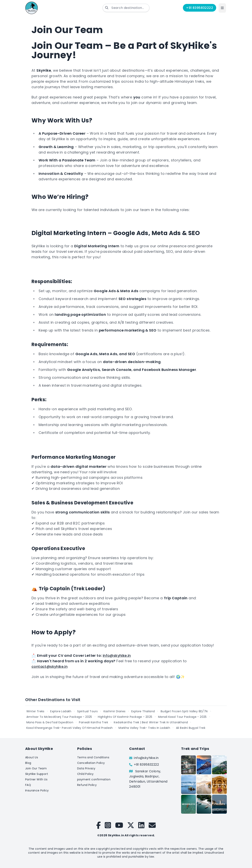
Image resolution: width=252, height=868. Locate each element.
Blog (28, 763)
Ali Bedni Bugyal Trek (191, 728)
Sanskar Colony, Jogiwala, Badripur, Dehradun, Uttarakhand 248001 (148, 779)
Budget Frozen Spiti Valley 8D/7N (184, 711)
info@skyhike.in (117, 655)
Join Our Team (36, 768)
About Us (32, 757)
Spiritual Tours (87, 711)
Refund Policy (87, 785)
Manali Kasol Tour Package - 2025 (182, 717)
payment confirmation (94, 779)
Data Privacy (86, 768)
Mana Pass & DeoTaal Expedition (50, 722)
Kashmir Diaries (115, 711)
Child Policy (85, 774)
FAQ (28, 785)
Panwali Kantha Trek (94, 722)
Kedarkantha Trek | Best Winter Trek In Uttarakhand (151, 722)
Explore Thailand (143, 711)
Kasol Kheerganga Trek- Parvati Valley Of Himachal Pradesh (70, 728)
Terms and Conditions (93, 757)
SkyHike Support (37, 774)
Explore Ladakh (61, 711)
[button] (222, 8)
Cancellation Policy (91, 763)
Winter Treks (35, 711)
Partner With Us (36, 779)
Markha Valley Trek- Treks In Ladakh (144, 728)
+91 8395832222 (200, 8)
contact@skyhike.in (50, 667)
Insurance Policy (37, 790)
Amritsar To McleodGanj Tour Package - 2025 (59, 717)
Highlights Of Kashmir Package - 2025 (125, 717)
